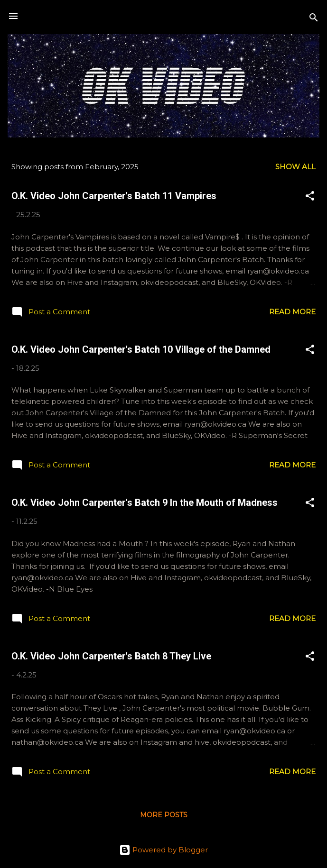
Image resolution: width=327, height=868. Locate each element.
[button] (310, 197)
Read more (292, 312)
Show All (295, 167)
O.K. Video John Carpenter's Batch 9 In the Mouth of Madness (145, 503)
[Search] (314, 19)
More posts (164, 815)
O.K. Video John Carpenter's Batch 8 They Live (111, 656)
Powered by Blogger (163, 850)
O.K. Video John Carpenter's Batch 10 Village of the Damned (141, 349)
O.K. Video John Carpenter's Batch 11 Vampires (114, 196)
